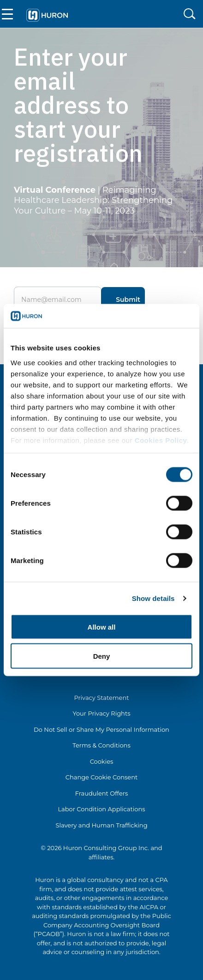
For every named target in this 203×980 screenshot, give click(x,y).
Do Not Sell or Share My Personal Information (101, 729)
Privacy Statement (101, 698)
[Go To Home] (47, 14)
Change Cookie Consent (102, 777)
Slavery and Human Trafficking (101, 825)
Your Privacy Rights (101, 713)
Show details (153, 598)
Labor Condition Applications (101, 809)
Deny (102, 656)
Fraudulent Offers (102, 793)
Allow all (102, 627)
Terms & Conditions (101, 745)
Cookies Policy (161, 440)
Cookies (102, 761)
